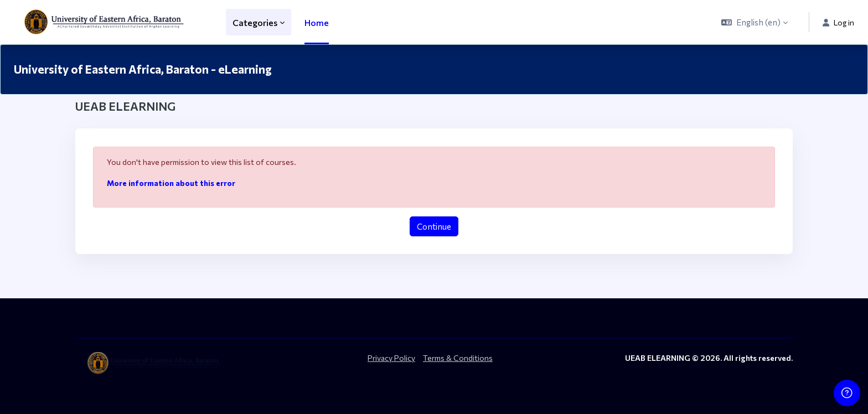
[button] (755, 22)
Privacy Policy (391, 358)
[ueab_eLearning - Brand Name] (106, 22)
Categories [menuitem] (255, 22)
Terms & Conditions (458, 358)
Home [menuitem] (317, 22)
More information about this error (171, 183)
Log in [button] (838, 22)
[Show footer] (847, 393)
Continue (434, 226)
